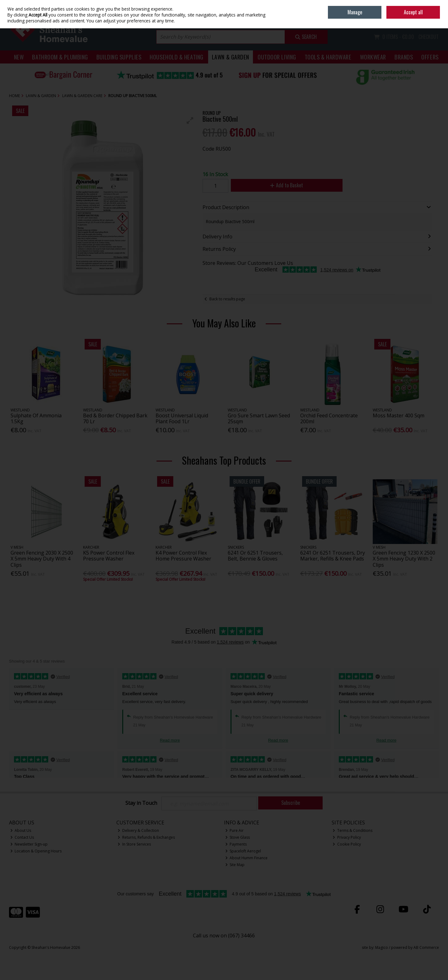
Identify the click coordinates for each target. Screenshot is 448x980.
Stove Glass (238, 837)
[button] (190, 120)
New (19, 57)
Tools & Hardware (328, 57)
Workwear (373, 57)
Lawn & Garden (231, 57)
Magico (382, 947)
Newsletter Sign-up (29, 844)
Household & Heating (177, 57)
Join (436, 19)
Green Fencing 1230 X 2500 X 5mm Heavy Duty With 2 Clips (404, 559)
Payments (236, 844)
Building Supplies (119, 57)
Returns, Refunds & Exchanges (146, 837)
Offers (430, 57)
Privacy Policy (347, 837)
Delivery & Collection (138, 830)
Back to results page (227, 299)
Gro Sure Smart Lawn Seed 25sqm (259, 418)
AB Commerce (426, 947)
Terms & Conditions (352, 830)
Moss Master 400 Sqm (399, 415)
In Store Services (134, 844)
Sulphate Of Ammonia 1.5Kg (36, 418)
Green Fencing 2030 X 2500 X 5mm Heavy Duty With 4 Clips (42, 559)
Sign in (422, 19)
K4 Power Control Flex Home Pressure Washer (183, 556)
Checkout (429, 37)
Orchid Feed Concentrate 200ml (329, 418)
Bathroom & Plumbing (60, 57)
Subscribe (291, 803)
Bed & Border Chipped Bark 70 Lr (115, 418)
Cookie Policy (347, 844)
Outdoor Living (277, 57)
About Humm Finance (247, 858)
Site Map (235, 865)
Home (396, 5)
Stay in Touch (141, 803)
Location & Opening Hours (36, 851)
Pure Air (235, 830)
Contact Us (22, 837)
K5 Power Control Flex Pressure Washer (109, 556)
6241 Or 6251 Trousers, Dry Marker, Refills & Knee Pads (333, 556)
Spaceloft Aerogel (243, 851)
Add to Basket (287, 185)
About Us (21, 830)
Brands (404, 57)
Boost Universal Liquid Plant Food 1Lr (182, 418)
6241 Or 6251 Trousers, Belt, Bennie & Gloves (255, 556)
